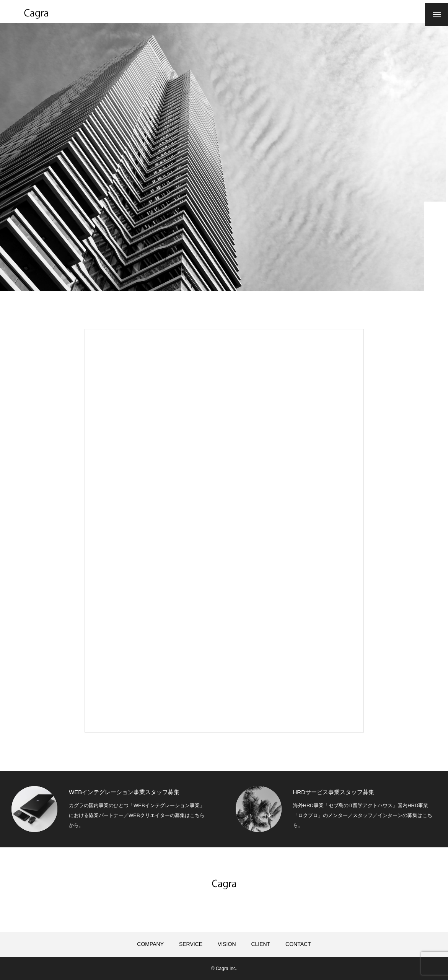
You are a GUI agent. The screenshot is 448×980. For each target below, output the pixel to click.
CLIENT (261, 944)
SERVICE (191, 944)
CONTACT (298, 944)
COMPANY (150, 944)
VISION (227, 944)
